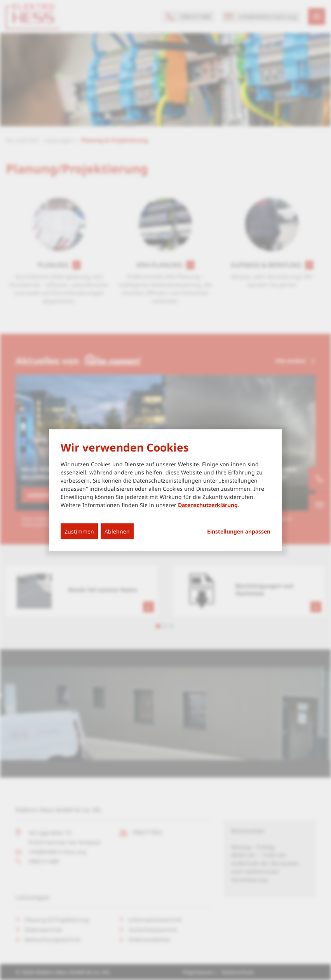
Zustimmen (79, 531)
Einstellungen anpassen (239, 531)
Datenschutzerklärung (208, 505)
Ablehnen (117, 531)
